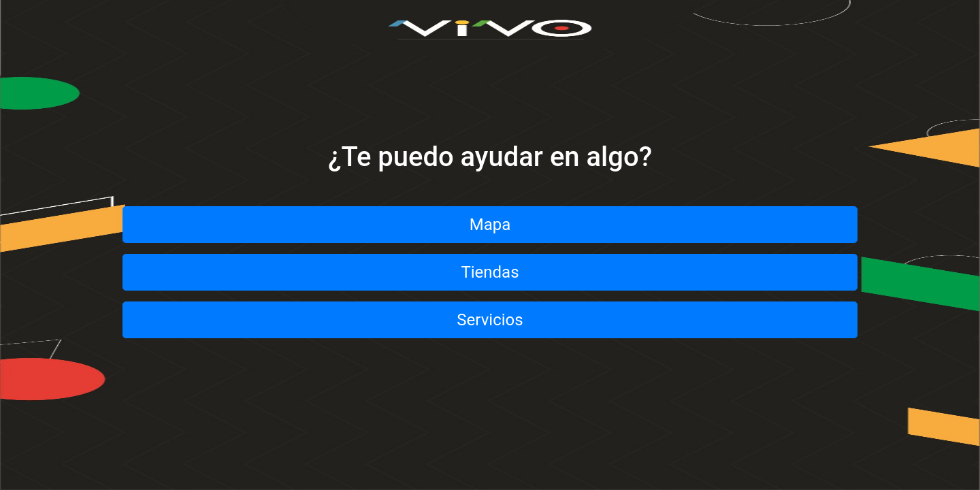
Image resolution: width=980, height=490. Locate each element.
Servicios (490, 320)
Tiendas (490, 272)
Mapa (490, 225)
